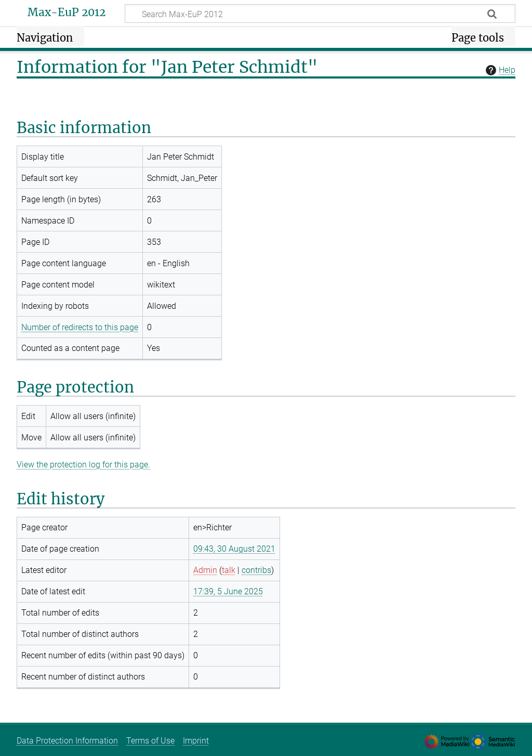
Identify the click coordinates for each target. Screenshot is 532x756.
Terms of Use (150, 741)
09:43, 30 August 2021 (234, 549)
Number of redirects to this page (80, 327)
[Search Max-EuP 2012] (320, 14)
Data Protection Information (67, 741)
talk (229, 570)
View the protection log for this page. (83, 465)
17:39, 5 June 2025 (228, 591)
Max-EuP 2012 (66, 12)
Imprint (196, 741)
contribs (256, 570)
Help (499, 70)
